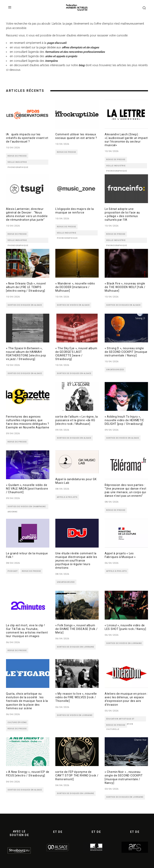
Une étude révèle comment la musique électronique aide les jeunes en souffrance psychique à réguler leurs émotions (76, 561)
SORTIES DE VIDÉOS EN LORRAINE (124, 643)
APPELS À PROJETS (67, 497)
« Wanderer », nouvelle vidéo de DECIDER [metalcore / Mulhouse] (75, 287)
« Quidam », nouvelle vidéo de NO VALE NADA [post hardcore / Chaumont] (27, 489)
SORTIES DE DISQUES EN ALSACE (25, 305)
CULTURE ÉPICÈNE (17, 722)
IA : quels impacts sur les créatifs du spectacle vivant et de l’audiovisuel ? (27, 138)
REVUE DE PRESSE (17, 156)
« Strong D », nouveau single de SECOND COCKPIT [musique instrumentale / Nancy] (126, 352)
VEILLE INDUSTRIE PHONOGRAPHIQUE (18, 163)
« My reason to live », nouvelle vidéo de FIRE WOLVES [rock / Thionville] (76, 697)
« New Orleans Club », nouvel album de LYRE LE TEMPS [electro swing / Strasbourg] (26, 287)
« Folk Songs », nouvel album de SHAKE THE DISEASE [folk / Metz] (76, 629)
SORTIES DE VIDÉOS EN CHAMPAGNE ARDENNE (27, 507)
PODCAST (13, 571)
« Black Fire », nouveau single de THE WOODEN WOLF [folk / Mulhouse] (125, 287)
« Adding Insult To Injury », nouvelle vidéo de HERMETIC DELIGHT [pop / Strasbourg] (124, 420)
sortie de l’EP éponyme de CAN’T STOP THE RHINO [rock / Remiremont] (77, 775)
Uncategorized (115, 370)
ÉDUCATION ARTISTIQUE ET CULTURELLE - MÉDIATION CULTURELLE (120, 720)
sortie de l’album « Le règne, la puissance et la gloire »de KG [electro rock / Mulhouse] (76, 420)
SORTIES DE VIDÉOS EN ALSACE (73, 305)
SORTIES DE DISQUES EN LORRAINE (75, 647)
